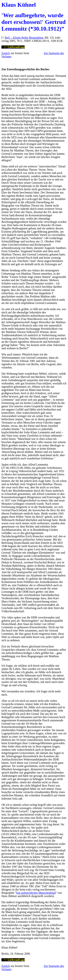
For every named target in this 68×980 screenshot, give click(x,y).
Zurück (6, 53)
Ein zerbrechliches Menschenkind (36, 893)
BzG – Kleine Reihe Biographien (24, 38)
